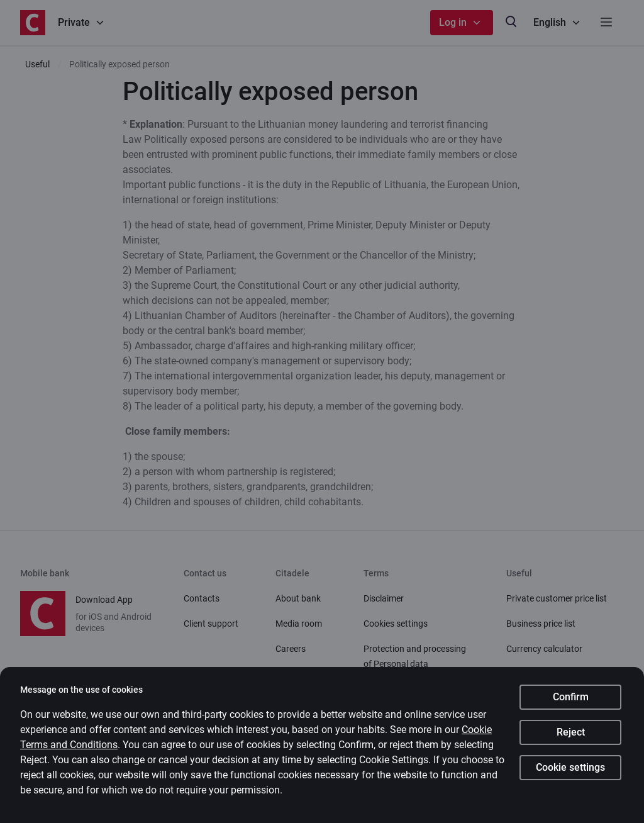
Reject (571, 732)
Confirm (571, 697)
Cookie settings (570, 767)
